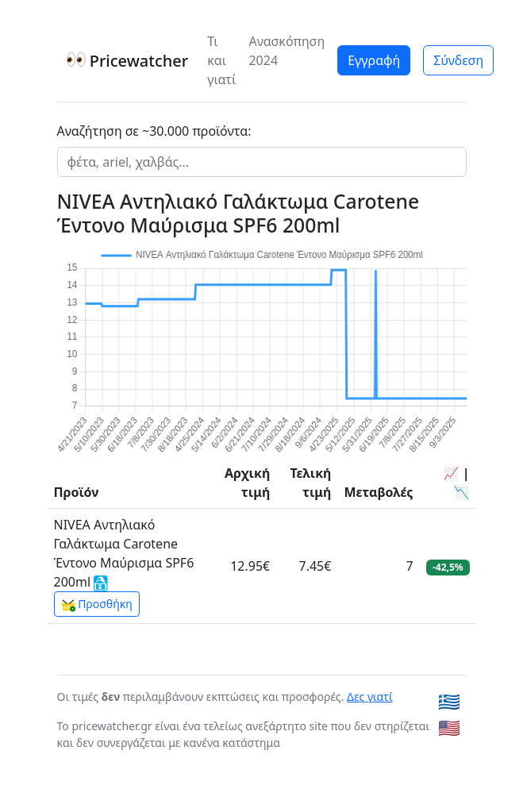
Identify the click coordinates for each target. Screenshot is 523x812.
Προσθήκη (97, 604)
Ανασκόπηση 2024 (286, 51)
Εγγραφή (374, 60)
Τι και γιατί (221, 60)
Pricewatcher (128, 61)
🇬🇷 (449, 701)
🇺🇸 (449, 727)
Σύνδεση (458, 60)
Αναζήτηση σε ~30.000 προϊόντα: (154, 131)
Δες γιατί (370, 697)
